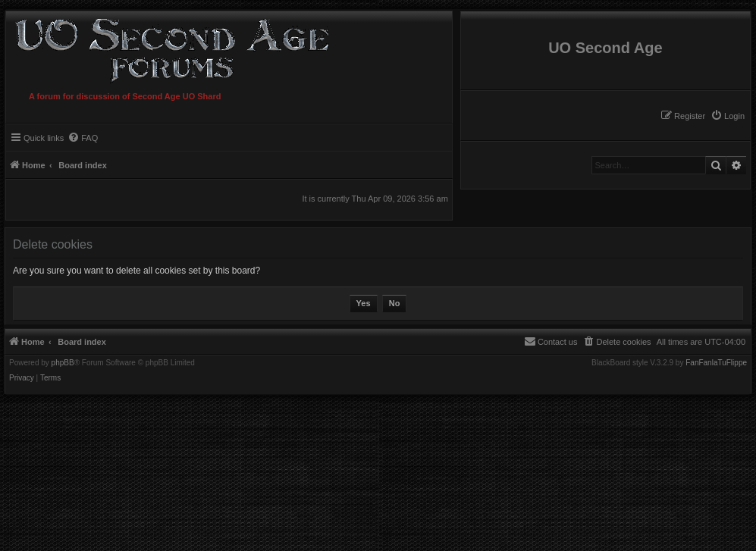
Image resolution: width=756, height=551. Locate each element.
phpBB (63, 363)
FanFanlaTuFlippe (716, 363)
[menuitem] (728, 116)
